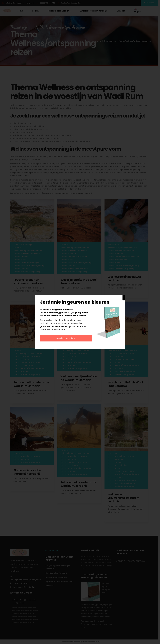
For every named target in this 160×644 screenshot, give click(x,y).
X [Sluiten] (124, 298)
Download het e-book (66, 338)
